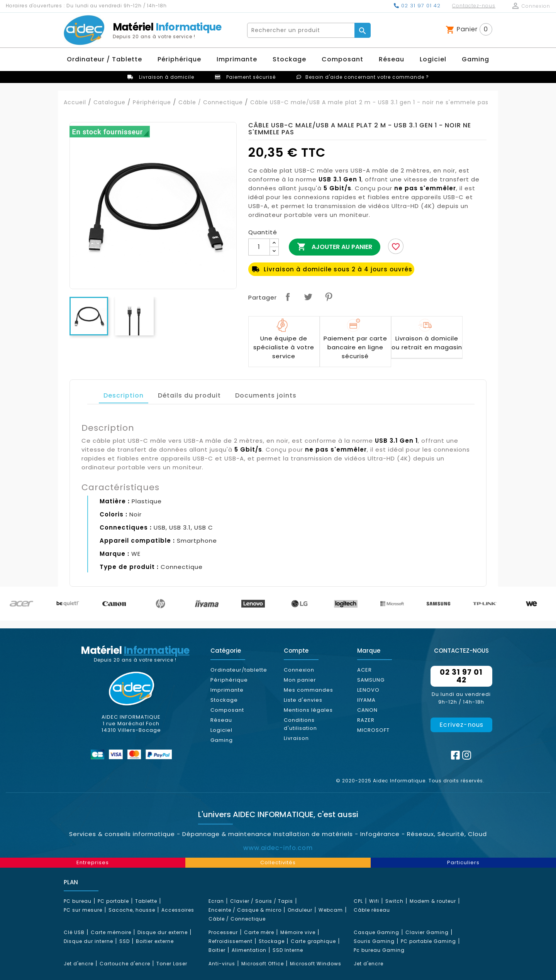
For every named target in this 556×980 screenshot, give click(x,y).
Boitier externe (155, 941)
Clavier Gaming (427, 932)
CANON (367, 710)
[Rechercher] (301, 30)
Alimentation (249, 950)
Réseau (221, 720)
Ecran (216, 901)
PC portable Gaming (428, 941)
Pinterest (329, 297)
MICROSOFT (373, 730)
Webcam (331, 910)
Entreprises (93, 862)
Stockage (224, 700)
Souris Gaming (374, 941)
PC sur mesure (83, 910)
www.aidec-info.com (278, 848)
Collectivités (278, 862)
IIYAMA (366, 700)
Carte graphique (313, 941)
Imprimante (227, 690)
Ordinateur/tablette (239, 670)
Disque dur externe (163, 932)
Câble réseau (372, 910)
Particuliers (463, 862)
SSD (125, 941)
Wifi (374, 901)
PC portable (113, 901)
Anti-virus (222, 964)
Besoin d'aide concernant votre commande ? (367, 77)
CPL (358, 901)
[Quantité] (259, 247)
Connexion (299, 670)
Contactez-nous (474, 6)
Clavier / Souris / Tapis (262, 901)
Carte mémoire (111, 932)
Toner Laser (172, 964)
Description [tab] (124, 395)
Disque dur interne (88, 941)
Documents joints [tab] (266, 395)
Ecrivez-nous (461, 725)
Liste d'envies (303, 700)
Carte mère (259, 932)
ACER (364, 670)
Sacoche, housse (132, 910)
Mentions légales (308, 710)
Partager (288, 297)
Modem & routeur (433, 901)
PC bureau (78, 901)
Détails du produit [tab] (189, 395)
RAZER (366, 720)
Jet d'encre (79, 964)
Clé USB (74, 932)
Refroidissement (231, 941)
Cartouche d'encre (125, 964)
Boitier (217, 950)
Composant (227, 710)
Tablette (146, 901)
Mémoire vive (298, 932)
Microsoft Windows (316, 964)
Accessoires (178, 910)
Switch (394, 901)
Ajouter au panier (335, 247)
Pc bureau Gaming (379, 950)
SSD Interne (288, 950)
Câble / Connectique (237, 919)
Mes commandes (309, 690)
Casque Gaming (376, 932)
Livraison (296, 738)
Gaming (222, 740)
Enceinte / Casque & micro (245, 910)
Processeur (223, 932)
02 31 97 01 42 (417, 6)
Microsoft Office (263, 964)
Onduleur (300, 910)
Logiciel (221, 730)
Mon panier (300, 680)
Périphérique (229, 680)
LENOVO (368, 690)
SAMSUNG (371, 680)
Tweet (308, 297)
